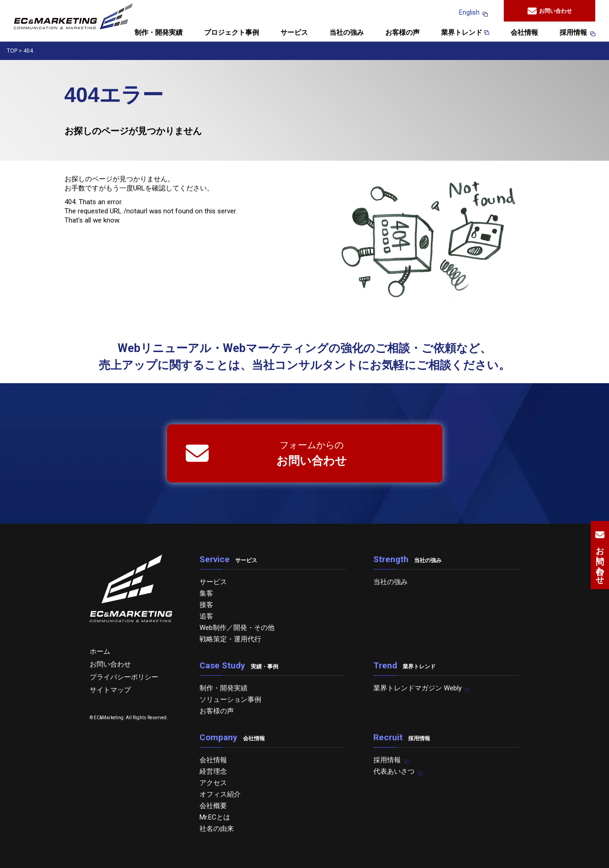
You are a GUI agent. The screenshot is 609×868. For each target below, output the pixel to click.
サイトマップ (110, 690)
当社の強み (347, 33)
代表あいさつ (394, 771)
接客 (206, 605)
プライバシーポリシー (124, 677)
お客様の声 (402, 33)
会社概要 (213, 806)
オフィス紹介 (220, 794)
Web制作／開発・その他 (237, 628)
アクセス (213, 783)
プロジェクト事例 (232, 33)
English (469, 12)
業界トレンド (465, 33)
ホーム (100, 651)
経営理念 (213, 771)
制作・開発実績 (159, 33)
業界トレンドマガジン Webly (418, 688)
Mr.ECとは (215, 817)
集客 (206, 593)
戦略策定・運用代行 (230, 639)
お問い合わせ (550, 11)
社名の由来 (217, 829)
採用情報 (573, 33)
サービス (294, 33)
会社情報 (524, 33)
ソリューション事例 (230, 700)
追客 (206, 616)
